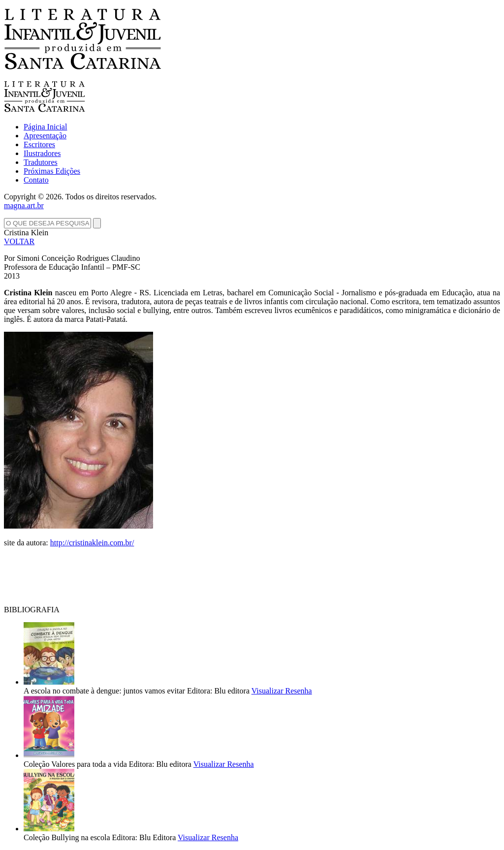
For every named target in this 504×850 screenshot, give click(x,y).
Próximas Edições (52, 171)
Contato (36, 180)
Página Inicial (45, 127)
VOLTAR (19, 241)
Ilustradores (42, 153)
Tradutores (41, 162)
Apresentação (45, 136)
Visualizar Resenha (282, 691)
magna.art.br (24, 205)
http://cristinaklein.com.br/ (92, 543)
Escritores (39, 144)
